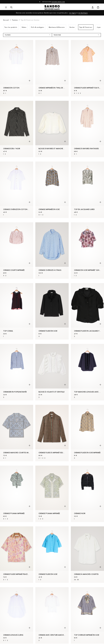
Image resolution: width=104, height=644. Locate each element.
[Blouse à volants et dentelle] (52, 372)
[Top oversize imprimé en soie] (87, 615)
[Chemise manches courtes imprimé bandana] (17, 433)
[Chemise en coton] (17, 68)
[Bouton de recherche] (11, 7)
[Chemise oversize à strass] (52, 251)
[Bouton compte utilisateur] (93, 7)
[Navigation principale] (6, 7)
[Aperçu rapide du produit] (30, 81)
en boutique (83, 13)
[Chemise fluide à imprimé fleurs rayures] (52, 433)
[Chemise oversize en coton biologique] (17, 190)
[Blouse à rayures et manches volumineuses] (52, 129)
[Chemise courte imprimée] (17, 251)
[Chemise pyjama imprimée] (17, 494)
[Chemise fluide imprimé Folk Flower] (87, 68)
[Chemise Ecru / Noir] (17, 129)
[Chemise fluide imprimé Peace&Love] (17, 555)
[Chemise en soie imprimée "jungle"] (87, 251)
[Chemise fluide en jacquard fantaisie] (87, 311)
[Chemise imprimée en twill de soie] (52, 68)
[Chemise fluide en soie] (52, 311)
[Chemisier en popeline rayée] (17, 372)
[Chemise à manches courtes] (87, 555)
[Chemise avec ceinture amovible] (52, 615)
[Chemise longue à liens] (17, 615)
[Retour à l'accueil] (52, 7)
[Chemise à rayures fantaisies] (87, 129)
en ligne (73, 13)
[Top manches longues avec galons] (87, 372)
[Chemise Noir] (87, 494)
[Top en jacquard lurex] (87, 190)
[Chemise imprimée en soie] (52, 190)
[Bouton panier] (98, 7)
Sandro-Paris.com (58, 2)
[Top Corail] (17, 311)
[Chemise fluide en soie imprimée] (87, 433)
